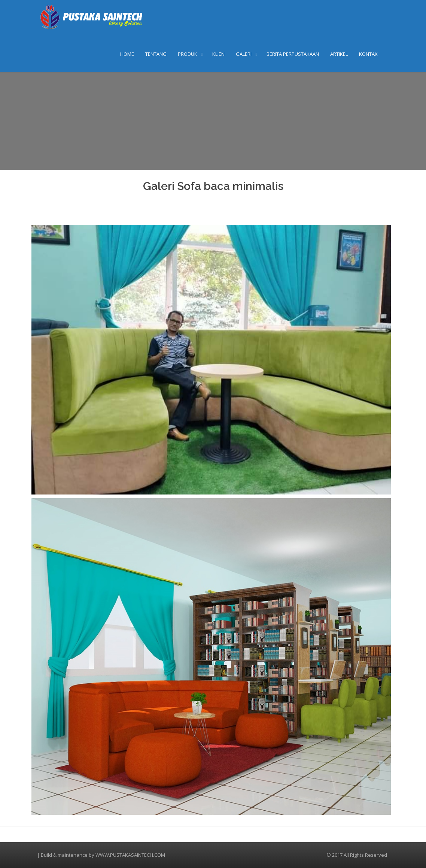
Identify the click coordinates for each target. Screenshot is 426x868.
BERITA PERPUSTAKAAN (293, 54)
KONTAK (368, 54)
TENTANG (156, 54)
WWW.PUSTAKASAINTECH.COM (130, 855)
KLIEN (218, 54)
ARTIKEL (339, 54)
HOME (127, 54)
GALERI (244, 54)
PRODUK (188, 54)
